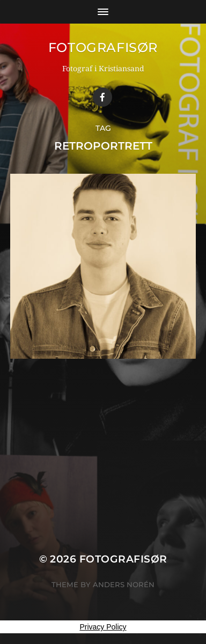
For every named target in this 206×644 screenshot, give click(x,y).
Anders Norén (124, 584)
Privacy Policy (103, 627)
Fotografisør (103, 47)
